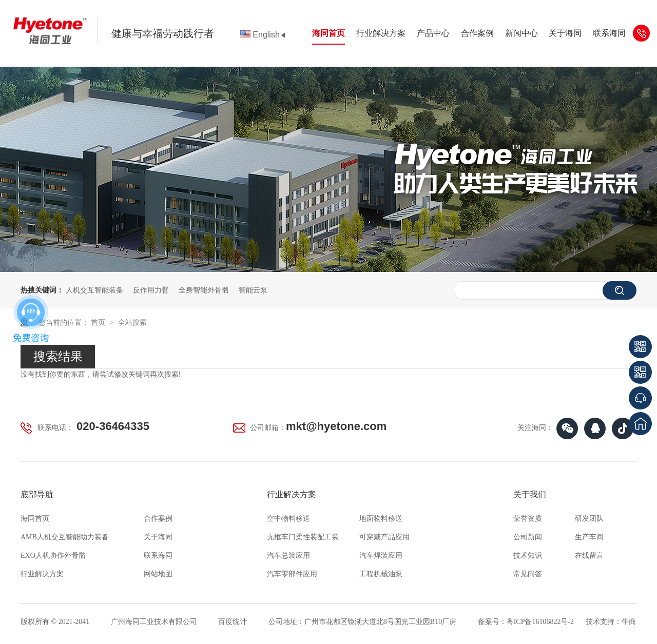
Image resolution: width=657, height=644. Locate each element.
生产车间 (589, 537)
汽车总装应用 (288, 555)
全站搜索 (132, 322)
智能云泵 (253, 290)
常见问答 (528, 574)
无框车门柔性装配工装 (303, 537)
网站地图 (158, 574)
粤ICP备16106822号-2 (540, 622)
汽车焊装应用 (381, 555)
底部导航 (37, 494)
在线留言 (589, 555)
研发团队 (589, 519)
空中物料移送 (288, 519)
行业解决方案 (381, 33)
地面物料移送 (381, 519)
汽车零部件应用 (292, 574)
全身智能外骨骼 (204, 290)
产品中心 (433, 33)
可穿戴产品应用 (384, 537)
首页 (99, 322)
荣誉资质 (528, 519)
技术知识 (528, 555)
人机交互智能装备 (94, 290)
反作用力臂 (151, 290)
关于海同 (565, 33)
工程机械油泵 (381, 574)
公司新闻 (528, 537)
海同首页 (328, 33)
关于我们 (530, 494)
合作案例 (477, 33)
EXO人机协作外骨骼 (53, 555)
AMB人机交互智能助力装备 (65, 537)
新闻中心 (521, 33)
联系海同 (609, 33)
